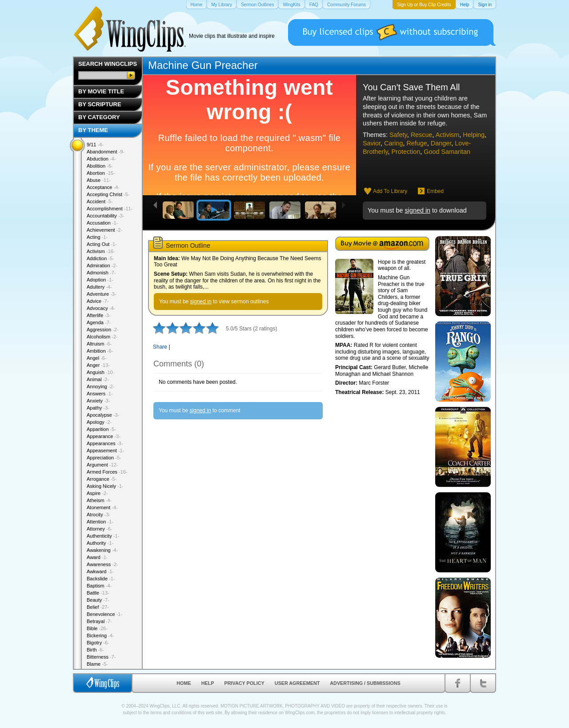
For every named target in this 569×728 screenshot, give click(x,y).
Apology (99, 422)
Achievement (104, 230)
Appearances (105, 443)
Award (97, 557)
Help (208, 683)
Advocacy (101, 308)
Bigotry (98, 643)
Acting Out (102, 244)
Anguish (100, 372)
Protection (406, 152)
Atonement (102, 507)
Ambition (100, 351)
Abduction (101, 159)
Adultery (99, 287)
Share (160, 347)
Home (184, 683)
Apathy (98, 408)
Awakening (102, 550)
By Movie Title (101, 91)
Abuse (99, 180)
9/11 (95, 145)
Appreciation (104, 458)
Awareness (102, 564)
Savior (372, 143)
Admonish (101, 273)
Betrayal (99, 621)
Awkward (100, 571)
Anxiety (98, 401)
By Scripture (100, 104)
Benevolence (104, 614)
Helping (474, 135)
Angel (97, 358)
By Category (99, 117)
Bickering (100, 635)
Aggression (103, 330)
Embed (435, 191)
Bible (97, 628)
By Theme (93, 130)
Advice (98, 301)
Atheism (99, 500)
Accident (100, 201)
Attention (100, 522)
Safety (398, 135)
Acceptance (103, 187)
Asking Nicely (105, 486)
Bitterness (101, 657)
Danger (441, 143)
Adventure (102, 294)
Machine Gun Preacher (203, 65)
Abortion (101, 173)
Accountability (105, 216)
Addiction (100, 258)
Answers (100, 394)
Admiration (102, 265)
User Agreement (297, 683)
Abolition (100, 166)
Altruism (99, 344)
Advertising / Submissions (365, 683)
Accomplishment (110, 209)
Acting (97, 237)
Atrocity (98, 515)
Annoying (100, 386)
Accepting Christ (108, 194)
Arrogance (102, 479)
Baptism (99, 586)
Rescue (422, 135)
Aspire (97, 493)
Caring (393, 143)
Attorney (99, 529)
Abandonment (106, 152)
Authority (100, 543)
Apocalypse (103, 415)
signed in (417, 210)
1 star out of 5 (159, 328)
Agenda (99, 322)
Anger (98, 365)
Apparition (101, 429)
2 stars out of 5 (166, 328)
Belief (98, 607)
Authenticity (103, 536)
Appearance (104, 436)
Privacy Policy (244, 683)
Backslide (101, 579)
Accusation (102, 223)
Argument (102, 465)
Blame (97, 664)
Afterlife (99, 315)
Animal (98, 379)
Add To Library (390, 191)
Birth (95, 650)
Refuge (417, 143)
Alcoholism (102, 337)
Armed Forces (107, 472)
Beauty (98, 600)
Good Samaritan (447, 152)
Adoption (100, 280)
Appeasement (105, 450)
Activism (448, 135)
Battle (98, 593)
